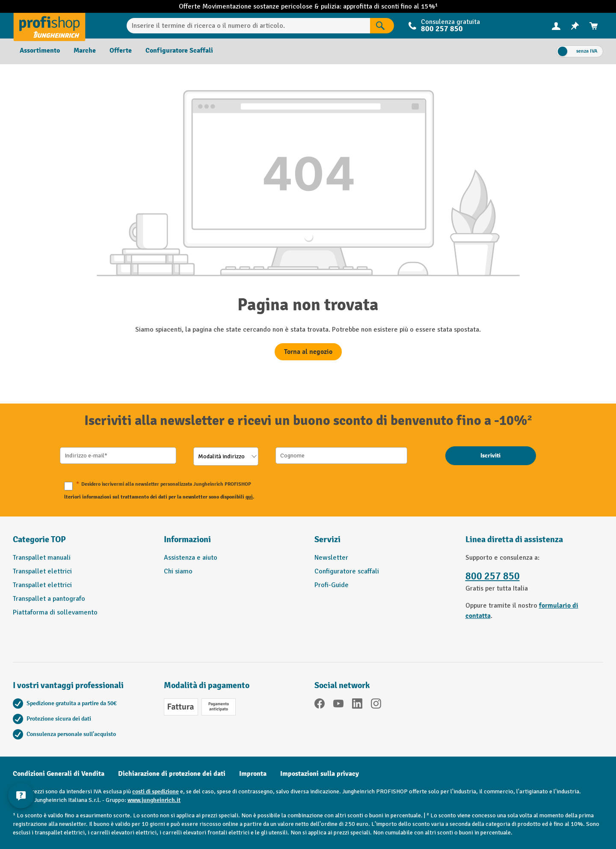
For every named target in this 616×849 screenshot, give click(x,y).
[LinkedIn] (357, 705)
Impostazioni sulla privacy (320, 774)
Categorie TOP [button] (39, 539)
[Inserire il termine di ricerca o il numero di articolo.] (248, 26)
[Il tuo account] (556, 26)
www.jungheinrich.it (154, 800)
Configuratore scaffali (347, 571)
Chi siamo (178, 571)
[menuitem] (556, 26)
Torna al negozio (308, 352)
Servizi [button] (327, 539)
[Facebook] (320, 705)
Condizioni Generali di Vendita (59, 774)
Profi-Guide (332, 585)
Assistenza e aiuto (191, 558)
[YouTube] (338, 705)
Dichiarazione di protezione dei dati (172, 774)
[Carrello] (594, 26)
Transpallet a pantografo (49, 599)
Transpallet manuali (42, 558)
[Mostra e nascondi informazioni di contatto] (21, 796)
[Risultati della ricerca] (382, 26)
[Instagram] (376, 705)
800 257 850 (442, 29)
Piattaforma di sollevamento (55, 612)
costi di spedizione (155, 791)
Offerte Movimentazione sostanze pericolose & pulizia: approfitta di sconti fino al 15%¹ (308, 6)
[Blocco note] (575, 26)
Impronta (253, 774)
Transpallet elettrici (42, 571)
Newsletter (331, 558)
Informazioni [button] (187, 539)
